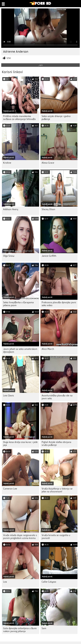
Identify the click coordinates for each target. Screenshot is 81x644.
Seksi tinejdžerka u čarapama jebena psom (18, 304)
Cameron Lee (10, 489)
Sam (44, 628)
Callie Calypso (49, 582)
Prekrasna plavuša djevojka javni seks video (59, 304)
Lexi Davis (8, 396)
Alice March (48, 349)
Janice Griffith (49, 256)
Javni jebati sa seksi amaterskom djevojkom (20, 350)
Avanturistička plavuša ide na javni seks (57, 397)
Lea (5, 582)
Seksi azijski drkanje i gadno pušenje (56, 118)
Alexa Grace (48, 163)
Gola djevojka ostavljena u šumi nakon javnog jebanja (20, 630)
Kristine (7, 163)
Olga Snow (9, 256)
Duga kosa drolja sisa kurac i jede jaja (20, 444)
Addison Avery (11, 209)
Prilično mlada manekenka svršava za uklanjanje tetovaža (19, 118)
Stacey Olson (48, 209)
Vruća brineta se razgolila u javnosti (56, 537)
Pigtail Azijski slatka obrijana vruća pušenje (56, 444)
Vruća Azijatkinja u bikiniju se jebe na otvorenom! (57, 490)
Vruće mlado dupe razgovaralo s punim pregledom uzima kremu (20, 537)
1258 (9, 58)
